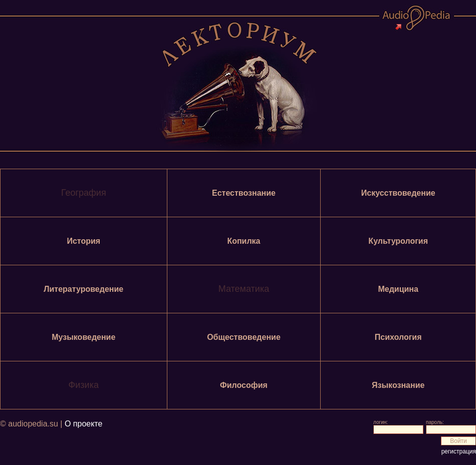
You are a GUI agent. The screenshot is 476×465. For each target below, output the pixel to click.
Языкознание (398, 385)
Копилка (244, 241)
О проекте (83, 424)
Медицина (398, 289)
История (83, 241)
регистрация (459, 451)
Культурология (398, 241)
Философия (244, 385)
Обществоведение (244, 337)
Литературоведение (83, 289)
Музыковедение (83, 337)
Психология (398, 337)
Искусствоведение (398, 193)
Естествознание (244, 193)
